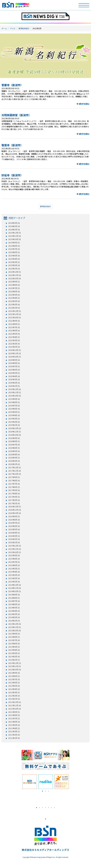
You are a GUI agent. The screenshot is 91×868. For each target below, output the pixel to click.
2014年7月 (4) (14, 601)
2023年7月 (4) (14, 249)
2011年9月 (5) (14, 712)
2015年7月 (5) (14, 562)
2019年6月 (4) (14, 409)
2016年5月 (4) (14, 529)
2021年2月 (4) (14, 344)
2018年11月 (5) (15, 432)
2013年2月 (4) (14, 657)
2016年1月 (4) (14, 542)
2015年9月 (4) (14, 555)
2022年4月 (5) (14, 298)
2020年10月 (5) (15, 357)
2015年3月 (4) (14, 575)
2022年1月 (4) (14, 308)
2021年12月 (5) (15, 311)
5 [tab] (48, 808)
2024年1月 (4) (14, 230)
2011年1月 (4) (14, 738)
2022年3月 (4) (14, 301)
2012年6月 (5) (14, 683)
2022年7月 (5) (14, 288)
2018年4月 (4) (14, 454)
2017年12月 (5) (15, 467)
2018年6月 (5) (14, 448)
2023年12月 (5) (15, 233)
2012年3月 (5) (14, 692)
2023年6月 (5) (14, 252)
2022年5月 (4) (14, 295)
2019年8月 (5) (14, 402)
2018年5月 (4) (14, 451)
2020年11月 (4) (15, 353)
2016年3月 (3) (14, 536)
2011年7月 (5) (14, 718)
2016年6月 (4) (14, 526)
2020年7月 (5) (14, 366)
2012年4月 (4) (14, 689)
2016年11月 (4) (15, 510)
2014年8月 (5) (14, 598)
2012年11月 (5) (15, 666)
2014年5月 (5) (14, 608)
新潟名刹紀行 (24, 28)
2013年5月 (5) (14, 647)
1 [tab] (43, 791)
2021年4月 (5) (14, 337)
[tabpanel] (30, 782)
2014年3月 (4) (14, 614)
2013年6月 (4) (14, 644)
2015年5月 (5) (14, 569)
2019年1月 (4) (14, 425)
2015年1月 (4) (14, 582)
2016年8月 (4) (14, 520)
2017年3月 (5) (14, 497)
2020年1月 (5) (14, 386)
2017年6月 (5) (14, 487)
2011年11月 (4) (15, 705)
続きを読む (84, 104)
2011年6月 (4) (14, 722)
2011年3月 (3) (14, 731)
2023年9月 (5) (14, 243)
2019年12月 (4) (15, 389)
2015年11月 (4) (15, 549)
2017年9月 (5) (14, 477)
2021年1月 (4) (14, 347)
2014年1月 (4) (14, 621)
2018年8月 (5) (14, 441)
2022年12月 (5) (15, 272)
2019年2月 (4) (14, 422)
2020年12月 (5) (15, 350)
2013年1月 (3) (14, 660)
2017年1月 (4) (14, 503)
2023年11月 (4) (15, 236)
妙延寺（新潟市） (12, 175)
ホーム (4, 28)
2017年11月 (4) (15, 471)
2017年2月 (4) (14, 500)
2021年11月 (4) (15, 314)
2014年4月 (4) (14, 611)
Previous (19, 782)
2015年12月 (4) (15, 546)
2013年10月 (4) (15, 631)
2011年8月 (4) (14, 715)
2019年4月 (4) (14, 415)
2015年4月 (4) (14, 572)
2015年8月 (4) (14, 559)
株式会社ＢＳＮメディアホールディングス (45, 850)
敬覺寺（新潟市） (12, 145)
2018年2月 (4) (14, 461)
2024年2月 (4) (14, 226)
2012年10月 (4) (15, 670)
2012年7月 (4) (14, 679)
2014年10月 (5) (15, 591)
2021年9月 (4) (14, 321)
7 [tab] (54, 808)
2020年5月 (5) (14, 373)
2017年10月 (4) (15, 474)
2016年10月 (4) (15, 513)
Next (72, 782)
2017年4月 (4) (14, 494)
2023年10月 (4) (15, 239)
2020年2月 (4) (14, 383)
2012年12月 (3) (15, 663)
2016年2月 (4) (14, 539)
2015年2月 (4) (14, 578)
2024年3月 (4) (14, 223)
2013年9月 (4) (14, 634)
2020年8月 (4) (14, 363)
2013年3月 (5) (14, 653)
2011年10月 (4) (15, 709)
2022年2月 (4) (14, 304)
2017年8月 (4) (14, 481)
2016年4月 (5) (14, 533)
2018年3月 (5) (14, 458)
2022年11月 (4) (15, 275)
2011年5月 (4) (14, 725)
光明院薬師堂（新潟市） (16, 115)
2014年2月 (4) (14, 617)
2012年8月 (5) (14, 676)
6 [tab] (51, 808)
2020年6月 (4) (14, 370)
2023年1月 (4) (14, 269)
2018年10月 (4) (15, 435)
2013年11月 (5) (15, 627)
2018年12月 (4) (15, 428)
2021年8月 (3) (14, 324)
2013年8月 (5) (14, 637)
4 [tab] (45, 808)
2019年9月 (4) (14, 399)
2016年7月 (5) (14, 523)
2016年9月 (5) (14, 516)
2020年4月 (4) (14, 376)
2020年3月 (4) (14, 379)
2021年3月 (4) (14, 340)
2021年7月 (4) (14, 327)
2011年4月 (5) (14, 728)
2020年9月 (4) (14, 360)
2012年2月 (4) (14, 696)
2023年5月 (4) (14, 256)
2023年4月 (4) (14, 259)
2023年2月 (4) (14, 265)
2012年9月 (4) (14, 673)
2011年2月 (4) (14, 735)
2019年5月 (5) (14, 412)
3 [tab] (48, 791)
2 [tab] (45, 791)
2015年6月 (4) (14, 565)
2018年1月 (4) (14, 464)
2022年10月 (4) (15, 278)
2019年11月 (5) (15, 392)
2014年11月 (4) (15, 588)
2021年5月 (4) (14, 334)
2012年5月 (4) (14, 686)
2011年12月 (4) (15, 702)
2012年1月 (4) (14, 699)
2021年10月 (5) (15, 317)
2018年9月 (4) (14, 438)
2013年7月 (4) (14, 640)
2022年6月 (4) (14, 291)
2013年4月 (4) (14, 650)
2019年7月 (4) (14, 406)
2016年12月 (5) (15, 507)
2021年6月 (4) (14, 331)
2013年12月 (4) (15, 624)
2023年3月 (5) (14, 262)
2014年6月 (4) (14, 604)
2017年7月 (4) (14, 484)
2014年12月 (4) (15, 585)
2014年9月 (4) (14, 595)
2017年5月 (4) (14, 490)
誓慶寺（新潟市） (12, 85)
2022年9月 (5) (14, 282)
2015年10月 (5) (15, 552)
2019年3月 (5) (14, 419)
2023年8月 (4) (14, 246)
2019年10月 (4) (15, 396)
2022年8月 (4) (14, 285)
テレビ (13, 28)
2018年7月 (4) (14, 445)
